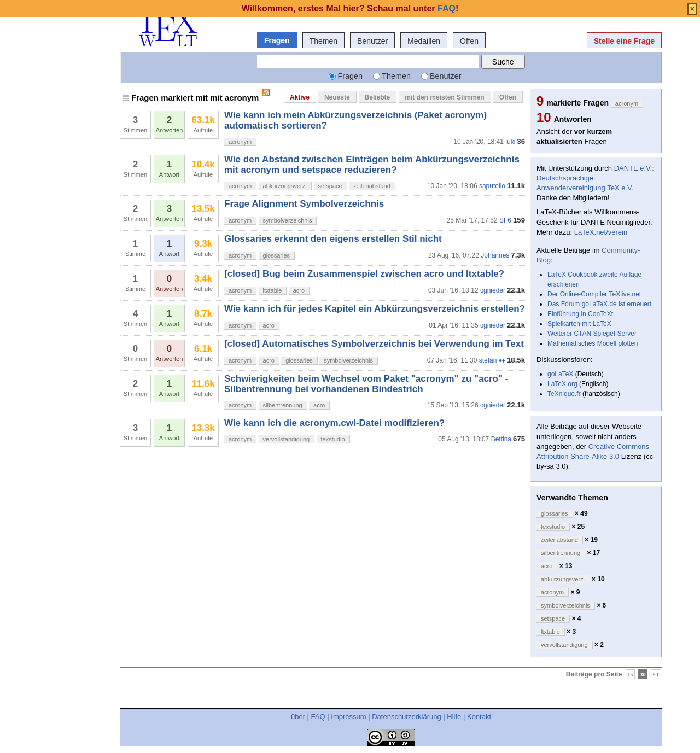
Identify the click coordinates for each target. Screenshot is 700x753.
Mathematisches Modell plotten (593, 343)
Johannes (495, 255)
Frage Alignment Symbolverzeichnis (304, 204)
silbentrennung (283, 405)
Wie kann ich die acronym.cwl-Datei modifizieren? (334, 423)
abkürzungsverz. (285, 186)
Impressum (348, 717)
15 (630, 674)
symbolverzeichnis (288, 220)
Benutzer (372, 41)
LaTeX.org (562, 384)
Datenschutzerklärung (406, 717)
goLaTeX (560, 374)
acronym (240, 142)
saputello (492, 186)
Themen (323, 41)
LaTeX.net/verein (601, 232)
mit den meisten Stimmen (444, 97)
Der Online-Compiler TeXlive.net (594, 294)
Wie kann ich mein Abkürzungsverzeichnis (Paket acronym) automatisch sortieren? (355, 120)
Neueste (337, 97)
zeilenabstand (372, 186)
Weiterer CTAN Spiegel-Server (592, 334)
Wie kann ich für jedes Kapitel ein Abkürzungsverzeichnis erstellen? (375, 309)
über (298, 717)
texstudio (333, 439)
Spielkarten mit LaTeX (579, 324)
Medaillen (424, 41)
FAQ (318, 717)
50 (655, 674)
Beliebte (378, 97)
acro (299, 290)
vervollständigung (287, 439)
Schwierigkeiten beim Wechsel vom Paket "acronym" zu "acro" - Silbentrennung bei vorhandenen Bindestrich (366, 384)
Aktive (300, 97)
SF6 (505, 220)
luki (510, 142)
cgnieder (493, 290)
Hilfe (454, 717)
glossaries (277, 255)
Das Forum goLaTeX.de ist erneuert (599, 304)
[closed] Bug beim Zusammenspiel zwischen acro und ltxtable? (364, 274)
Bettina (501, 439)
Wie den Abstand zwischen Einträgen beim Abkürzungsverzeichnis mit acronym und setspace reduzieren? (372, 164)
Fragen (277, 40)
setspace (330, 186)
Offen (469, 41)
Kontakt (479, 717)
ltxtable (273, 290)
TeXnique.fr (564, 394)
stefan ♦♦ (492, 360)
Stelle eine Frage (624, 41)
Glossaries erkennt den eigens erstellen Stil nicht (333, 239)
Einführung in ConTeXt (580, 314)
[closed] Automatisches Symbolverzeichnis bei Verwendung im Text (374, 344)
